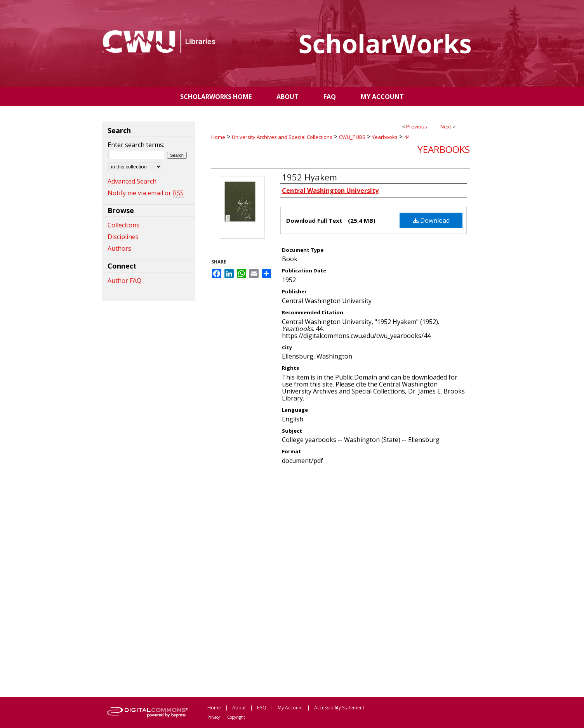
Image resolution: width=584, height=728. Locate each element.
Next (446, 127)
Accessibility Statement (339, 708)
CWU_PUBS (352, 137)
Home (218, 137)
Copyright (236, 717)
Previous (417, 127)
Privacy (214, 717)
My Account (290, 708)
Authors (119, 248)
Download (431, 220)
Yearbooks (385, 137)
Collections (123, 225)
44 (407, 137)
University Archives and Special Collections (282, 137)
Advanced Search (132, 181)
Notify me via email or (146, 193)
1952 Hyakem (309, 177)
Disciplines (123, 237)
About (239, 708)
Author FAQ (124, 281)
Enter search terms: (136, 145)
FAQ (262, 708)
